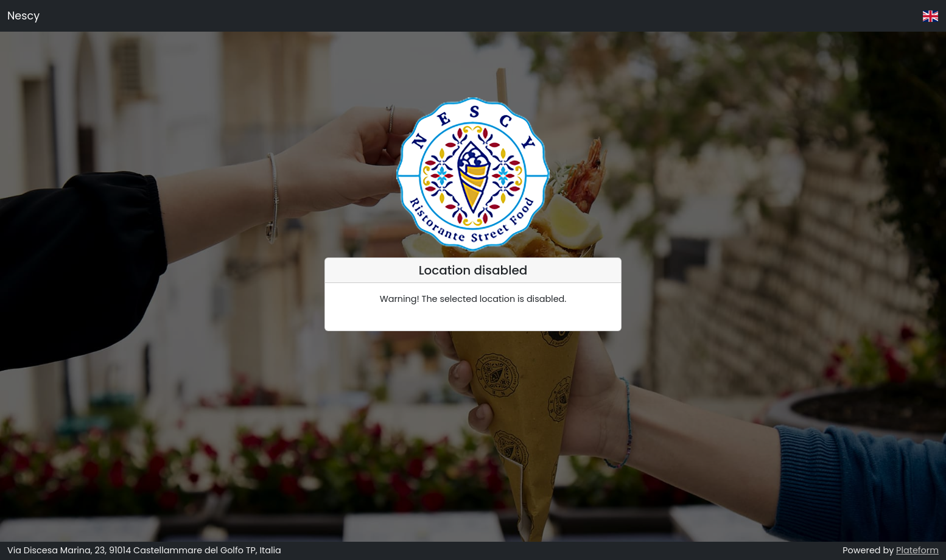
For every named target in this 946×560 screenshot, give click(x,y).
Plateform (917, 550)
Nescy (23, 16)
